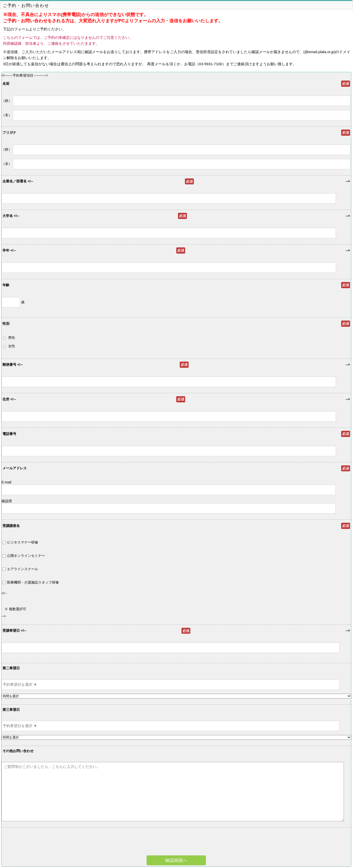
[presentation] (184, 842)
